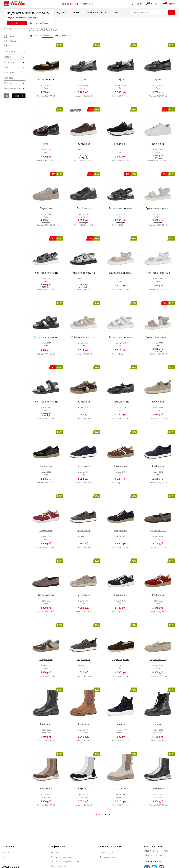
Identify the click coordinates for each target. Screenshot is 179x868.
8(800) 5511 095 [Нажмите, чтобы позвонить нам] (156, 851)
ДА (17, 23)
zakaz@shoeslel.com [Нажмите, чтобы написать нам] (153, 855)
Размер (8, 83)
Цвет (7, 67)
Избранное (153, 3)
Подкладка (10, 73)
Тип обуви (10, 52)
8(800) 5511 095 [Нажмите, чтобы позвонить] (71, 4)
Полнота (9, 78)
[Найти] (171, 12)
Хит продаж (13, 41)
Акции (76, 12)
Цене (57, 36)
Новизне (48, 36)
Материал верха (13, 88)
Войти (139, 4)
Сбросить (7, 96)
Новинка (11, 36)
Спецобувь (60, 12)
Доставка (55, 853)
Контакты (6, 853)
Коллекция (10, 62)
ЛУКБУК (117, 12)
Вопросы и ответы (97, 12)
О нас (4, 857)
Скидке (65, 36)
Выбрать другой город (39, 23)
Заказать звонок (88, 4)
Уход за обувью (106, 853)
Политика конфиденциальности (65, 861)
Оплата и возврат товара (62, 857)
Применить (19, 96)
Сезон (8, 57)
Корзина (170, 3)
